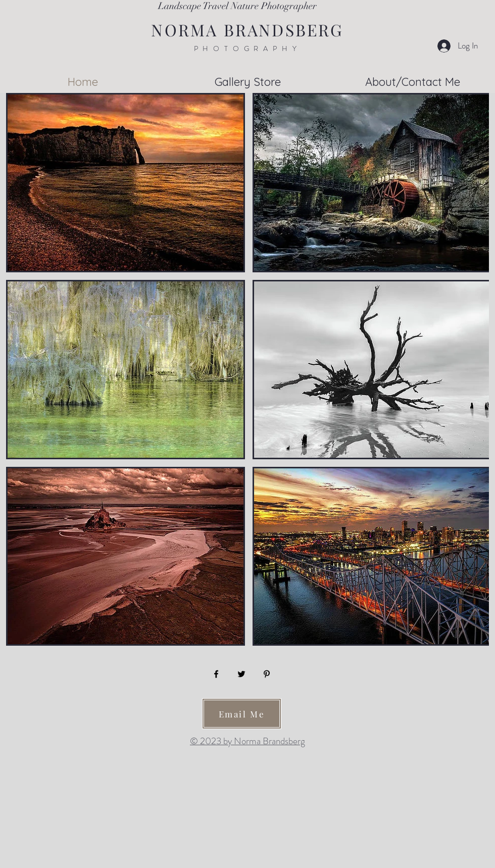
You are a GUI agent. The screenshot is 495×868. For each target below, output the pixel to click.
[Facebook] (216, 674)
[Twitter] (241, 674)
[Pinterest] (267, 674)
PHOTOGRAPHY (248, 49)
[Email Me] (242, 714)
